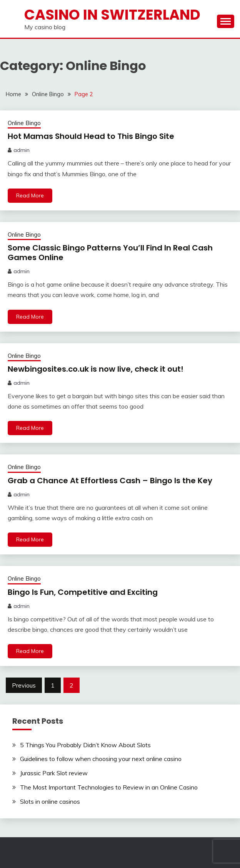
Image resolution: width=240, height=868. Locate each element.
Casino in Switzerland (112, 15)
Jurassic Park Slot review (54, 773)
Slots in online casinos (50, 801)
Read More (30, 195)
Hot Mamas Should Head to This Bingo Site (91, 136)
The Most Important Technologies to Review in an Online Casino (109, 787)
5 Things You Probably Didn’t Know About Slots (85, 745)
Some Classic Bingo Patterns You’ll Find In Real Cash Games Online (110, 253)
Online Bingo (24, 123)
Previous (24, 685)
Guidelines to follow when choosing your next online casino (101, 759)
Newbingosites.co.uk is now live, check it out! (96, 369)
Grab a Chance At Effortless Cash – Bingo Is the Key (110, 481)
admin (22, 150)
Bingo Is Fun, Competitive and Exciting (83, 592)
